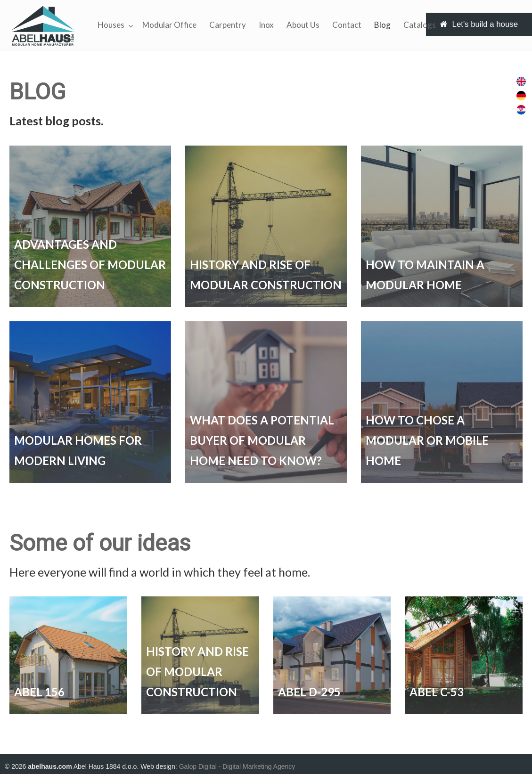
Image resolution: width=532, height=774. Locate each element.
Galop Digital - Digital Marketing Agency (237, 766)
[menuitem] (521, 81)
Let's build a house (479, 24)
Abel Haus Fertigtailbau (43, 26)
